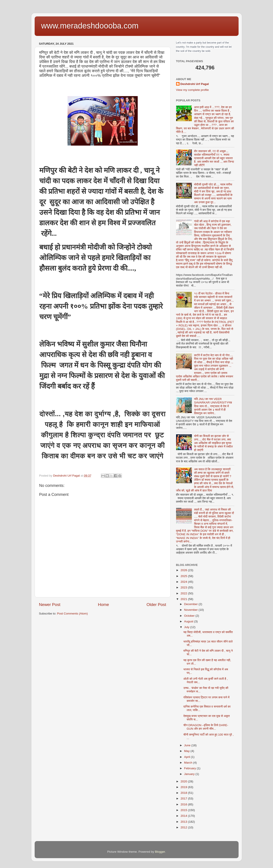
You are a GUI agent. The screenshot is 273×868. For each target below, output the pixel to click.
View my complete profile (193, 90)
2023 (184, 587)
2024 (184, 582)
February (191, 768)
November (191, 610)
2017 (184, 798)
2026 (184, 570)
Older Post (156, 605)
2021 (184, 599)
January (190, 774)
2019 (184, 787)
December (191, 604)
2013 (184, 822)
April (188, 757)
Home (103, 605)
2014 (184, 816)
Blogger (160, 852)
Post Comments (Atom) (72, 614)
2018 (184, 793)
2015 (184, 810)
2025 (184, 576)
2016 (184, 804)
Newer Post (50, 605)
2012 (184, 827)
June (188, 745)
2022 (184, 593)
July (187, 627)
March (189, 763)
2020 (184, 781)
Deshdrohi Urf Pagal (195, 84)
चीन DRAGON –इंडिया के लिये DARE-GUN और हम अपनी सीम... (206, 727)
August (189, 621)
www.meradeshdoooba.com (90, 26)
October (190, 616)
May (187, 751)
